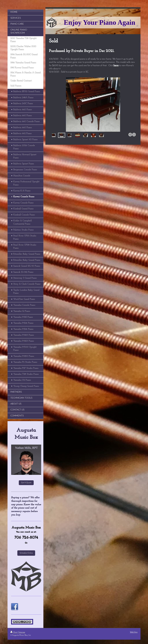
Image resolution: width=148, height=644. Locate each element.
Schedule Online (26, 553)
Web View (134, 632)
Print (14, 632)
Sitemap (22, 632)
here (116, 66)
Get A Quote (26, 483)
